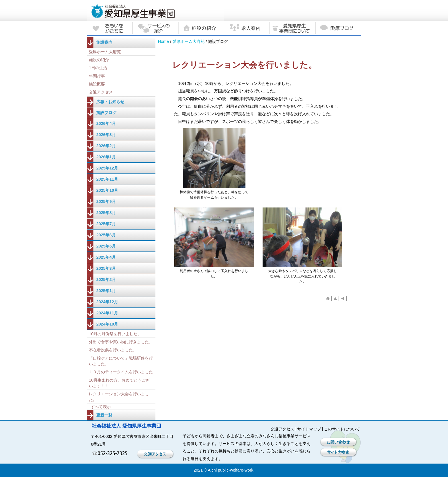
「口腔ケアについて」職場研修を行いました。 (121, 361)
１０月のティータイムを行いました (121, 372)
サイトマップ (309, 429)
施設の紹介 (99, 60)
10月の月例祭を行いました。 (115, 334)
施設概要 (97, 84)
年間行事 (97, 76)
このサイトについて (342, 429)
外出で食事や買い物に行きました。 (121, 342)
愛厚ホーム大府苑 (189, 41)
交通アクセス (101, 92)
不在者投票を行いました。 (113, 350)
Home (163, 41)
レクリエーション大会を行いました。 (119, 397)
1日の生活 (98, 68)
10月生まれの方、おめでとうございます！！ (119, 383)
